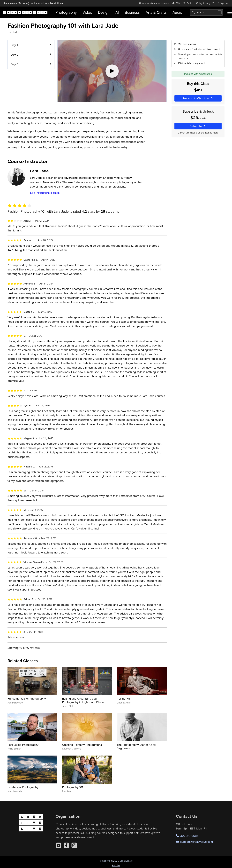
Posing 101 (123, 698)
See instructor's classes (45, 193)
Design (104, 12)
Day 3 (14, 64)
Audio (177, 12)
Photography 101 (73, 787)
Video (87, 12)
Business (132, 12)
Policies (116, 865)
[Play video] (112, 71)
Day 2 (15, 55)
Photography (66, 12)
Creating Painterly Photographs (82, 745)
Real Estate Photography (23, 745)
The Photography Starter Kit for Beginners (137, 746)
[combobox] (206, 12)
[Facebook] (66, 845)
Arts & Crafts (156, 12)
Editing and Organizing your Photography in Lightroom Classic (83, 700)
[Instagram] (74, 845)
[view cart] (188, 3)
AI (117, 12)
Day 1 (14, 45)
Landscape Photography (23, 787)
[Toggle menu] (230, 12)
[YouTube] (59, 845)
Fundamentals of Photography (27, 698)
